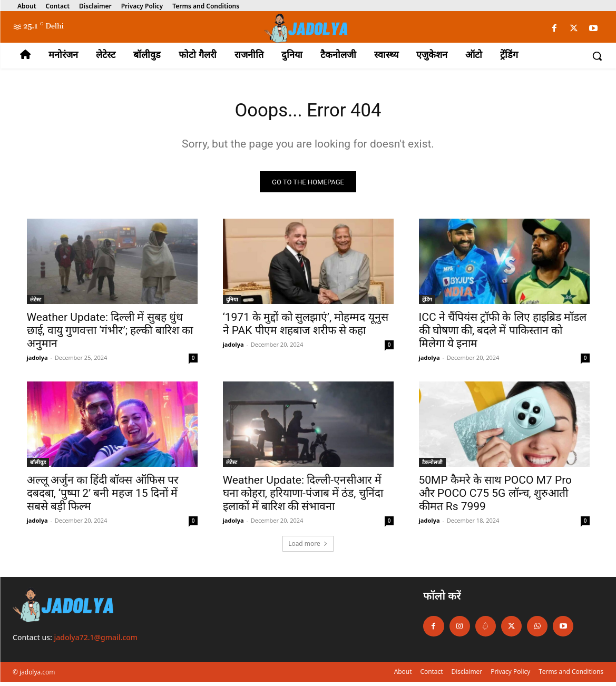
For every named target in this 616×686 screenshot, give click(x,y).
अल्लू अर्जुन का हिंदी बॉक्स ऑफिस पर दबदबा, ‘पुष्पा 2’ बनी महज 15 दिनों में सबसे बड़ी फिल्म (103, 497)
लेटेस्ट (36, 303)
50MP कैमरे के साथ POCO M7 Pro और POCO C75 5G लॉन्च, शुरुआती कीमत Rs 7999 (496, 497)
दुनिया (232, 303)
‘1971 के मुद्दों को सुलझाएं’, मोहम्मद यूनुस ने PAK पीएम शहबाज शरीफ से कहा (306, 328)
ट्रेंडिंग (427, 303)
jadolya (37, 362)
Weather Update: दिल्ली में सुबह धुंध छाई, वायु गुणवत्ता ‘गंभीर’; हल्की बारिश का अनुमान (110, 335)
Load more (308, 548)
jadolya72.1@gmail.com (96, 641)
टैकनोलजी (432, 466)
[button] (597, 56)
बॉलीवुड (38, 466)
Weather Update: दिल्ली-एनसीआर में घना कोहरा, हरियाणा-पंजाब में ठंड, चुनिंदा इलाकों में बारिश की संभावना (303, 497)
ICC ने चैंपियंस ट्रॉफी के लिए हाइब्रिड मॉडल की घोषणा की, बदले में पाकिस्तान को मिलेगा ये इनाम (503, 335)
